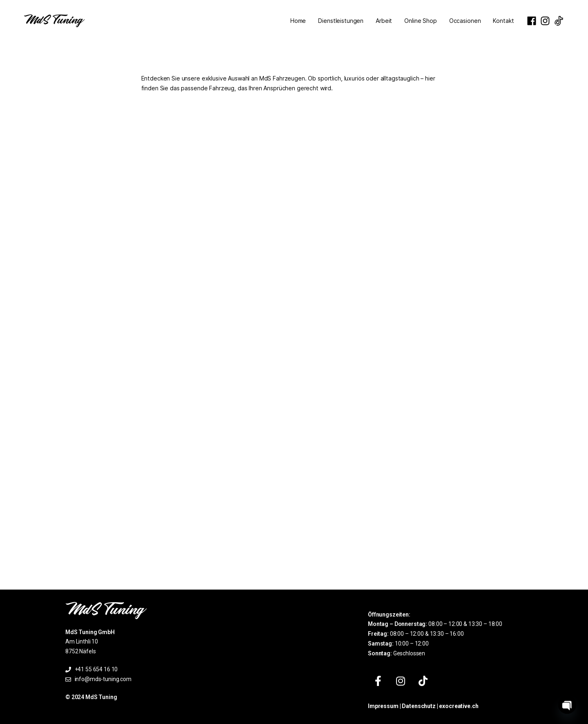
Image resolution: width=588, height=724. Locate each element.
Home (298, 21)
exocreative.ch (459, 706)
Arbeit (384, 21)
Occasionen (465, 21)
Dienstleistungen (341, 21)
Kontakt (503, 21)
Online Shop (420, 21)
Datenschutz (419, 706)
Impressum (383, 706)
